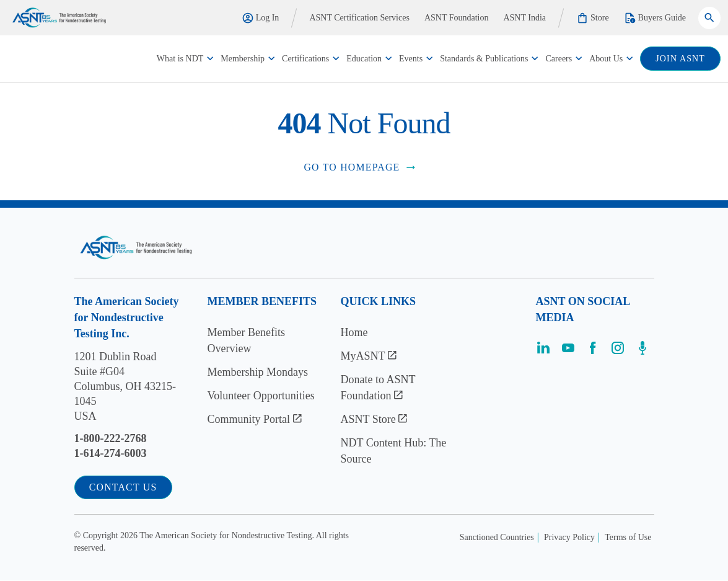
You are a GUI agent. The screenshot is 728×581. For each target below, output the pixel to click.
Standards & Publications (484, 59)
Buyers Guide (655, 18)
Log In (261, 18)
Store (593, 18)
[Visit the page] (543, 352)
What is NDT (180, 59)
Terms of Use (628, 538)
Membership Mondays (258, 372)
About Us (606, 59)
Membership (243, 59)
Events (411, 59)
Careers (559, 59)
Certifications (305, 59)
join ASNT (680, 59)
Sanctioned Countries (497, 538)
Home (354, 332)
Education (364, 59)
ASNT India (524, 18)
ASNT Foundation (457, 18)
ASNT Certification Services (359, 18)
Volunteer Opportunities (261, 396)
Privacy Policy (569, 538)
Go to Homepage (360, 167)
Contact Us (124, 488)
